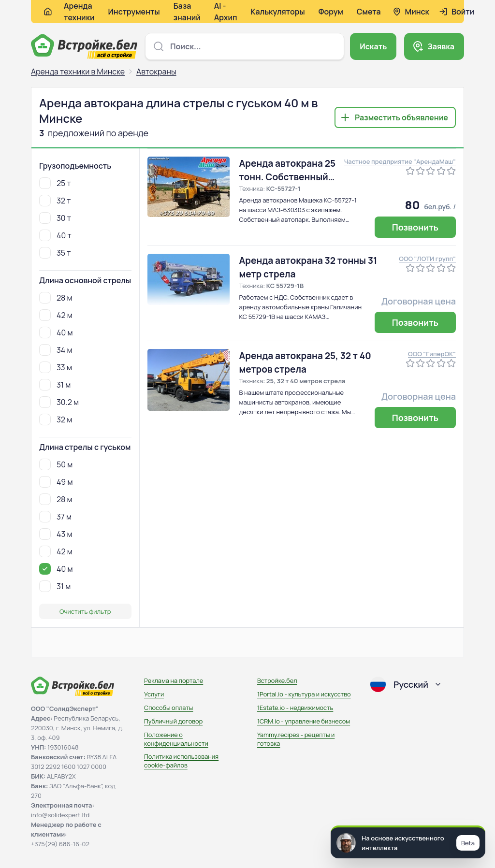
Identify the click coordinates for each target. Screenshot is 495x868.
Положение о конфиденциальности (176, 739)
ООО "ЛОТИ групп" (427, 259)
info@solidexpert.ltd (60, 815)
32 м (56, 420)
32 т (55, 201)
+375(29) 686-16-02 (60, 844)
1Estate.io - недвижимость (295, 708)
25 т (55, 183)
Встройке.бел (277, 680)
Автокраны (156, 72)
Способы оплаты (168, 708)
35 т (55, 253)
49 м (56, 482)
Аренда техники (79, 12)
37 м (55, 517)
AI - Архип (226, 12)
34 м (56, 350)
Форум (331, 12)
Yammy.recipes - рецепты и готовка (296, 739)
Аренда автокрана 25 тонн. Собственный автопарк (288, 170)
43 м (56, 534)
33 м (56, 367)
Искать (373, 46)
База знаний (187, 12)
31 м (55, 385)
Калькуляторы (277, 12)
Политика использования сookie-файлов (181, 761)
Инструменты (134, 12)
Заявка (441, 46)
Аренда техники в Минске (78, 72)
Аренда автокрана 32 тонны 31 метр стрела (308, 267)
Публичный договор (173, 721)
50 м (56, 464)
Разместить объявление (401, 117)
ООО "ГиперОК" (432, 354)
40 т (55, 235)
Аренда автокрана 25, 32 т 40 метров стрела (305, 362)
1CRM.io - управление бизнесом (304, 721)
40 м (56, 333)
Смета (369, 12)
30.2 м (59, 402)
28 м (56, 298)
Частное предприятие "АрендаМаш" (400, 161)
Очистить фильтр (85, 611)
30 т (55, 218)
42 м (56, 315)
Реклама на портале (174, 680)
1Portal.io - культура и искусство (304, 694)
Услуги (154, 694)
